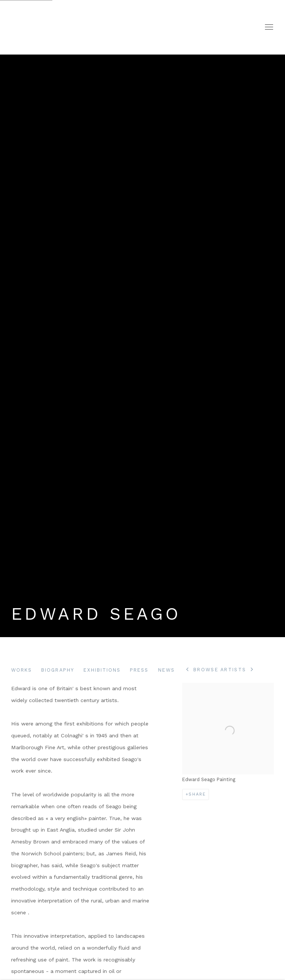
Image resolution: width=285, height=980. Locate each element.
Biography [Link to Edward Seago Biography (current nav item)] (58, 670)
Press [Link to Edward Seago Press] (139, 670)
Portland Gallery (104, 27)
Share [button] (197, 794)
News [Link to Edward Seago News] (166, 670)
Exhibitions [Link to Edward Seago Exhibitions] (102, 670)
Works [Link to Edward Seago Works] (22, 670)
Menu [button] (268, 27)
